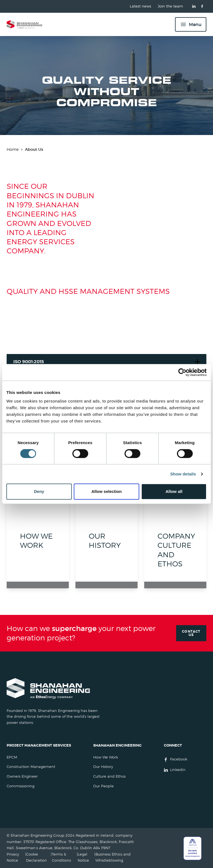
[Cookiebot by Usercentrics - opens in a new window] (182, 372)
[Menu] (191, 24)
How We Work (106, 757)
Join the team (170, 6)
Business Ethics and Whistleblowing (113, 857)
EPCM (12, 757)
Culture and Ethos (109, 776)
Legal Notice (83, 857)
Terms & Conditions (61, 857)
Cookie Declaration (36, 857)
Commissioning (21, 786)
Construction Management (31, 767)
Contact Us (191, 633)
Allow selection (106, 491)
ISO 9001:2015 (29, 362)
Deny (39, 491)
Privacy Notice (13, 857)
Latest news (140, 6)
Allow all (174, 491)
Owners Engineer (22, 776)
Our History (103, 767)
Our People (103, 786)
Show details (183, 474)
